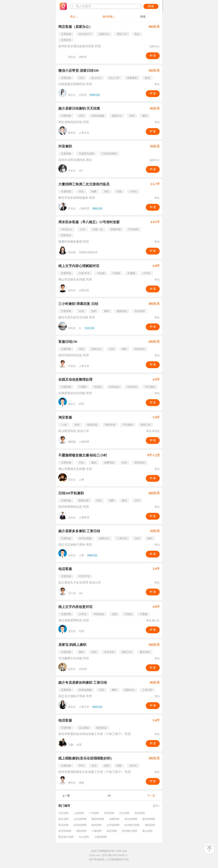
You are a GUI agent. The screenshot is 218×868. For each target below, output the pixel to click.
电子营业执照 (97, 859)
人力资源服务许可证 (118, 859)
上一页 (66, 796)
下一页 (151, 796)
